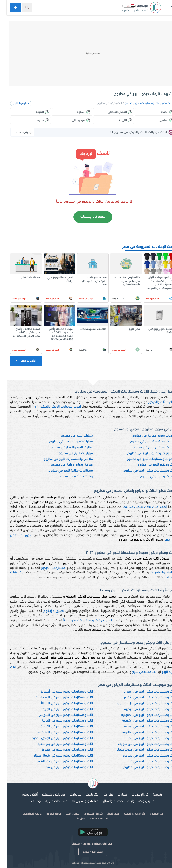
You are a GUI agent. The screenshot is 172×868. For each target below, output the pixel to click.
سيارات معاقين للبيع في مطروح (147, 447)
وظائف (29, 801)
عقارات (102, 795)
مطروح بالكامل (14, 104)
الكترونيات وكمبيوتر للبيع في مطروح (144, 453)
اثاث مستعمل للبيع (138, 672)
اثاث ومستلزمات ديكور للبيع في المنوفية (59, 732)
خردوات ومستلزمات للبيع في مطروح (144, 459)
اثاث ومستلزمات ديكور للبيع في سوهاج (142, 756)
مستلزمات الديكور (46, 568)
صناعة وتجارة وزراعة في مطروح (65, 465)
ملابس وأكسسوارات (134, 801)
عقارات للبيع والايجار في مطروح (65, 447)
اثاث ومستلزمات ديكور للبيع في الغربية (60, 721)
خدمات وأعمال (106, 801)
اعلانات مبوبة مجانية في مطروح (147, 436)
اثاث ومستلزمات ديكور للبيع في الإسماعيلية (139, 703)
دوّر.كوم (69, 863)
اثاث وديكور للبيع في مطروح (150, 465)
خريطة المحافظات (25, 814)
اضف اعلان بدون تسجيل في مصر (138, 507)
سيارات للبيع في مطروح (70, 436)
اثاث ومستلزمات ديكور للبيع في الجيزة (61, 709)
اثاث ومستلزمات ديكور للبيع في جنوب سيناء (139, 750)
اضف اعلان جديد (86, 852)
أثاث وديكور (23, 795)
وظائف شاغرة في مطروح (69, 477)
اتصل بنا (74, 819)
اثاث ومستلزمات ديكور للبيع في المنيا (144, 738)
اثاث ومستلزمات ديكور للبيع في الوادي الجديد (56, 738)
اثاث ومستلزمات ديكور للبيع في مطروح (143, 471)
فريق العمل (107, 814)
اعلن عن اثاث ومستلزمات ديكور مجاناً (81, 621)
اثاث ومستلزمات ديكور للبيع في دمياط (60, 750)
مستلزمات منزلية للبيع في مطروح (64, 471)
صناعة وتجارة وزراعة (78, 801)
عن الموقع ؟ (150, 814)
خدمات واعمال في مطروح (151, 477)
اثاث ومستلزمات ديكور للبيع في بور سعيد (58, 744)
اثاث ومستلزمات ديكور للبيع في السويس (59, 715)
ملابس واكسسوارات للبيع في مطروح (61, 459)
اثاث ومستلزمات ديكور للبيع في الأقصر (143, 698)
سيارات (116, 795)
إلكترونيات (86, 795)
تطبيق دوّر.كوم (47, 611)
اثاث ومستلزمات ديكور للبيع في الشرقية (142, 721)
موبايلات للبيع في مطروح (69, 453)
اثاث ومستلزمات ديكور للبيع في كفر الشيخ (58, 762)
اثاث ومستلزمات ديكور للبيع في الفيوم (143, 727)
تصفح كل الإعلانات (86, 217)
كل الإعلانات (133, 795)
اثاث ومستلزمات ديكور (141, 103)
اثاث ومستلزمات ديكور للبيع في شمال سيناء (57, 756)
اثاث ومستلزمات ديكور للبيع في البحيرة (143, 709)
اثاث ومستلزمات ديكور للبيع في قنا (145, 762)
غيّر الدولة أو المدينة (128, 814)
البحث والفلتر (66, 814)
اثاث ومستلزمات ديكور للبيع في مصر (62, 767)
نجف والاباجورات (154, 573)
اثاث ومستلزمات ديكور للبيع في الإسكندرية (57, 698)
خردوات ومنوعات (47, 795)
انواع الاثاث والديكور (155, 402)
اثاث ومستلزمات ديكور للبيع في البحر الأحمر (57, 703)
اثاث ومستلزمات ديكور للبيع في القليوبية (141, 732)
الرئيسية (151, 795)
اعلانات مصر (162, 103)
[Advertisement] (86, 53)
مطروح (122, 103)
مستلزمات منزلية (50, 801)
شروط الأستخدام (87, 814)
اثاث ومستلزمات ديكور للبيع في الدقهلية (141, 715)
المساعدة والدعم (92, 819)
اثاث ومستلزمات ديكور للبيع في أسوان (143, 692)
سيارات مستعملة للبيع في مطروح (146, 442)
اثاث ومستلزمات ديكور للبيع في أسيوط (60, 692)
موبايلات (69, 795)
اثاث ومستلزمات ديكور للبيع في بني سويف (140, 744)
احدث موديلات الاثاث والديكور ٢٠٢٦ (50, 407)
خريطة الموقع (47, 814)
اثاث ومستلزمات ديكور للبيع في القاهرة (60, 727)
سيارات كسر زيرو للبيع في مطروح (64, 442)
